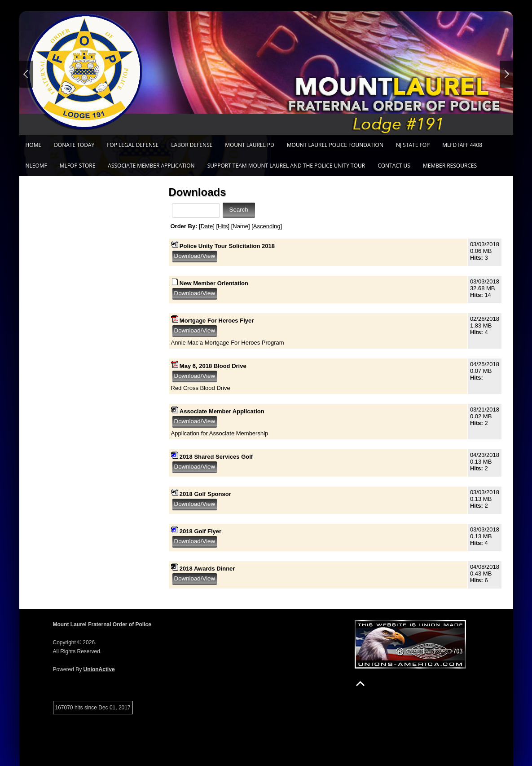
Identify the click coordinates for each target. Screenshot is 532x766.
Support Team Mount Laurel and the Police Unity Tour (286, 166)
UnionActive (99, 669)
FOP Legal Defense (133, 145)
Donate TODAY (74, 145)
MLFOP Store (78, 166)
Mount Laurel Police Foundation (335, 145)
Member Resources (450, 166)
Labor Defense (192, 145)
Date (207, 226)
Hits (223, 226)
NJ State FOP (413, 145)
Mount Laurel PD (250, 145)
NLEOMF (36, 166)
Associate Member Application (151, 166)
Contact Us (394, 166)
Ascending (267, 226)
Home (34, 145)
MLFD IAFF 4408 (462, 145)
